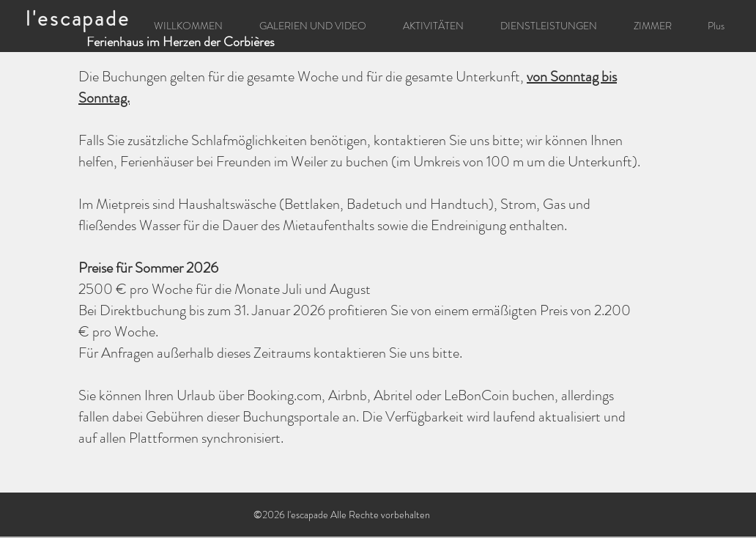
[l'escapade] (79, 18)
